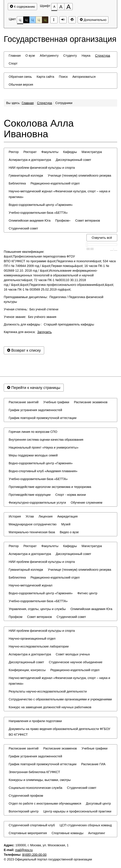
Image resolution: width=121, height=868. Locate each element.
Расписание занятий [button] (24, 402)
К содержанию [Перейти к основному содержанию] (22, 7)
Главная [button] (15, 56)
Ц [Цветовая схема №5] (45, 20)
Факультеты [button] (50, 152)
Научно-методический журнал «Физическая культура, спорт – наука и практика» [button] (59, 194)
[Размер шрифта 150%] (61, 7)
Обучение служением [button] (87, 503)
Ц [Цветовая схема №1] (20, 21)
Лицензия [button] (46, 516)
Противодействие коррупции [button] (30, 495)
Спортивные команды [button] (67, 833)
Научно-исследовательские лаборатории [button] (39, 646)
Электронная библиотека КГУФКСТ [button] (34, 772)
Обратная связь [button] (20, 77)
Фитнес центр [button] (87, 593)
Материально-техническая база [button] (32, 532)
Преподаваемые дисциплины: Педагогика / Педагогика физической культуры (54, 299)
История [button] (15, 516)
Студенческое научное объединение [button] (76, 662)
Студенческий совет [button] (23, 228)
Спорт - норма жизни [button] (71, 495)
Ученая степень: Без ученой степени (31, 309)
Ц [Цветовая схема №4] (39, 20)
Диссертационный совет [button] (73, 160)
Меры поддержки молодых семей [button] (33, 455)
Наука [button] (86, 56)
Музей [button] (66, 524)
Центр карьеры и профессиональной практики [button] (77, 811)
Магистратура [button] (92, 152)
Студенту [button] (70, 56)
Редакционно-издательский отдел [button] (55, 183)
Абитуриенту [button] (49, 56)
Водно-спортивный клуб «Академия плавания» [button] (43, 471)
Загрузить (45, 332)
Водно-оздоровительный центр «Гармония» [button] (41, 205)
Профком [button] (63, 221)
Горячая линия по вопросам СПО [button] (33, 432)
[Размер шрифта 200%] (68, 7)
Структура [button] (103, 56)
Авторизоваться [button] (84, 77)
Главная (28, 103)
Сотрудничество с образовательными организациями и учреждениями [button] (60, 699)
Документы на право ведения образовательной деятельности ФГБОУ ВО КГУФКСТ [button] (59, 732)
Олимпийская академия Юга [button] (30, 221)
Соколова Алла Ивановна (39, 129)
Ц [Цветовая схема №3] (33, 20)
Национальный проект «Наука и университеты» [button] (44, 447)
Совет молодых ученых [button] (73, 654)
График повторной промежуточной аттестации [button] (43, 418)
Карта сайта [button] (45, 77)
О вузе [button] (30, 56)
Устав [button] (30, 516)
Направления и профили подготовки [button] (35, 721)
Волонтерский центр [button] (24, 811)
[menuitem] (15, 56)
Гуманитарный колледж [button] (26, 175)
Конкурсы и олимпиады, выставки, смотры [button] (40, 780)
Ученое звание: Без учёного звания (30, 317)
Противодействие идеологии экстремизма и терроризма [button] (50, 487)
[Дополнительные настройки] (72, 20)
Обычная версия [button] (21, 85)
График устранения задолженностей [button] (35, 410)
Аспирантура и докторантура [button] (30, 160)
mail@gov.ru (24, 850)
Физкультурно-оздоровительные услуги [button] (37, 503)
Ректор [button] (14, 152)
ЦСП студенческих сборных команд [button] (86, 825)
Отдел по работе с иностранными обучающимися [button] (45, 803)
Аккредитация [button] (68, 516)
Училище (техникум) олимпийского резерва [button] (79, 175)
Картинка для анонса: (28, 332)
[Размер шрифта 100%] (54, 7)
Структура (45, 103)
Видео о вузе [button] (69, 532)
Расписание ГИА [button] (93, 764)
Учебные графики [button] (56, 402)
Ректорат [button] (30, 152)
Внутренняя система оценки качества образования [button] (46, 440)
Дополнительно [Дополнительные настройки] (93, 20)
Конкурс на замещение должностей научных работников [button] (50, 707)
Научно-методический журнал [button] (31, 585)
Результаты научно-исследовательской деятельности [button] (48, 691)
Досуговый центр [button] (98, 803)
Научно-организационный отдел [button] (32, 639)
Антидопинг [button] (97, 833)
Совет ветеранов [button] (88, 221)
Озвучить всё (102, 238)
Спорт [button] (13, 63)
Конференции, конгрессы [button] (27, 670)
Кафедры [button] (70, 152)
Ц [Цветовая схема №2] (26, 20)
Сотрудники (64, 103)
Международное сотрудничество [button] (33, 524)
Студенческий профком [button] (26, 796)
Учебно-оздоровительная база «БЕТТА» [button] (38, 213)
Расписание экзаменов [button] (91, 402)
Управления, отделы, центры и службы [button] (37, 609)
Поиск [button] (63, 77)
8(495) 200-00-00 (34, 855)
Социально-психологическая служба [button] (35, 788)
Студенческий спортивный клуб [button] (32, 825)
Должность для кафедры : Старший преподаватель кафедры (49, 324)
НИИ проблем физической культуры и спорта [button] (42, 168)
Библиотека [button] (17, 183)
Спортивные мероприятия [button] (28, 833)
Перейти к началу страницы (34, 388)
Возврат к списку (24, 350)
